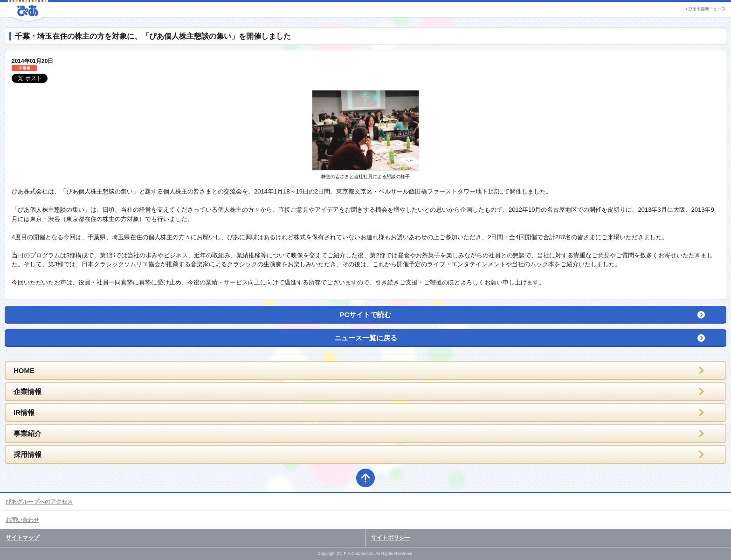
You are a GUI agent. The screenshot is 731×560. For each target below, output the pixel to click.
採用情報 (28, 454)
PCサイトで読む (366, 315)
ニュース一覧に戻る (366, 338)
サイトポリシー (391, 538)
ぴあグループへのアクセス (39, 502)
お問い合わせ (22, 520)
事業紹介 (28, 433)
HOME (24, 370)
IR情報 (24, 412)
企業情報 (28, 391)
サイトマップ (22, 538)
